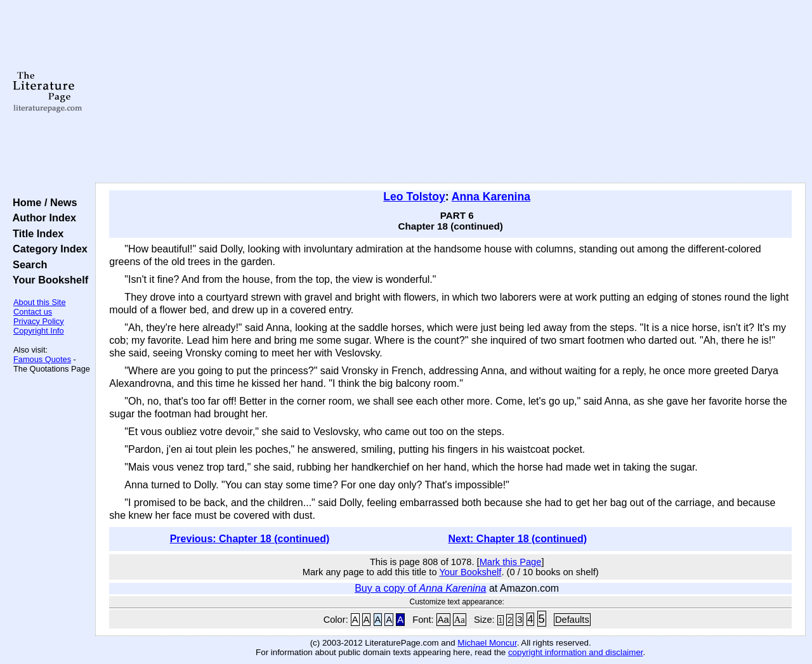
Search (27, 264)
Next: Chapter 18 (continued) (517, 539)
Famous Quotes (42, 359)
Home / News (42, 202)
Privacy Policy (39, 321)
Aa (443, 620)
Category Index (47, 249)
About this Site (40, 302)
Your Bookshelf (48, 280)
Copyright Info (39, 331)
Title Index (35, 233)
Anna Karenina (491, 197)
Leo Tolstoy (414, 197)
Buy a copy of (420, 588)
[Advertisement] (451, 92)
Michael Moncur (487, 643)
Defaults (572, 620)
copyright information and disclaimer (576, 652)
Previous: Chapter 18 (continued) (250, 539)
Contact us (33, 312)
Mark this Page (511, 562)
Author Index (42, 218)
